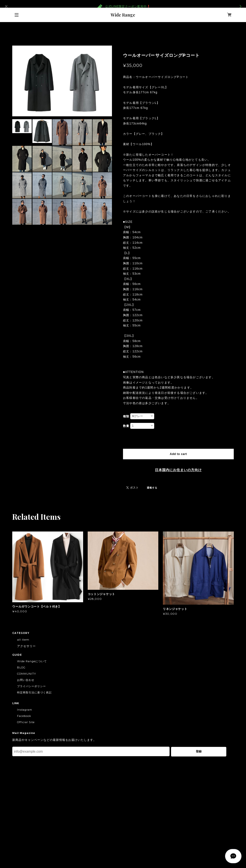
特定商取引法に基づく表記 (34, 692)
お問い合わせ (26, 680)
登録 (199, 751)
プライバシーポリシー (31, 686)
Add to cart (178, 454)
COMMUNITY (27, 674)
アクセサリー (26, 646)
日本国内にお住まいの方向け (178, 470)
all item (23, 640)
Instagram (25, 710)
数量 (126, 426)
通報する (152, 488)
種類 (126, 416)
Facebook (24, 716)
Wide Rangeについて (32, 661)
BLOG (21, 667)
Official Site (26, 722)
